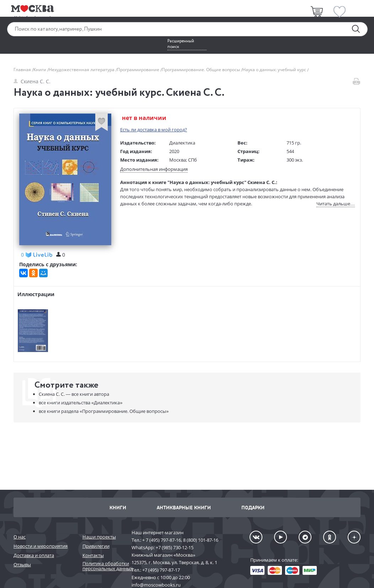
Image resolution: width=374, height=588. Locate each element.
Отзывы (22, 565)
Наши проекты (99, 537)
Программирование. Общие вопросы (201, 70)
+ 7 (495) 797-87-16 (162, 540)
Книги (40, 70)
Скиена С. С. (32, 81)
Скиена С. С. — (74, 394)
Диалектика (182, 143)
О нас (20, 537)
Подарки (253, 507)
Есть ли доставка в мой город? (154, 130)
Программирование (139, 70)
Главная (23, 70)
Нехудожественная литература (82, 70)
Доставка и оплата (34, 555)
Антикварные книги (184, 507)
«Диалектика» (81, 403)
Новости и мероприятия (41, 546)
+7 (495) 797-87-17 (161, 570)
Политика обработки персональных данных (103, 566)
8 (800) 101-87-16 (201, 540)
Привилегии (96, 546)
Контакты (93, 555)
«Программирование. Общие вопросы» (104, 411)
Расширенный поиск (181, 44)
